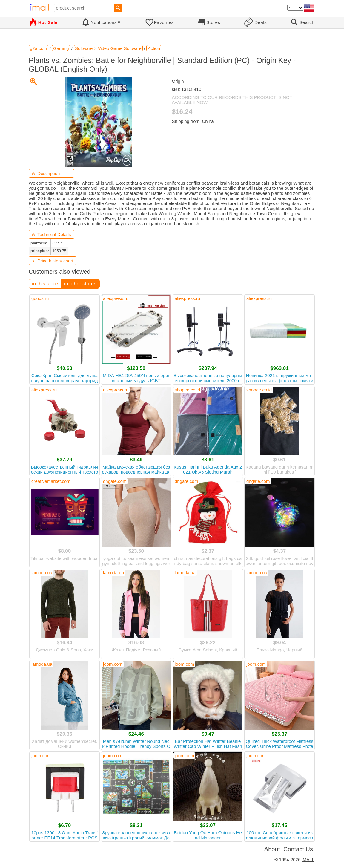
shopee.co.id (187, 390)
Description (46, 173)
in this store (45, 284)
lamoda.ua (42, 573)
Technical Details (52, 234)
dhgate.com (115, 481)
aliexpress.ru (116, 298)
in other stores (80, 284)
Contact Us (298, 849)
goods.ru (40, 298)
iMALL (308, 859)
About (272, 849)
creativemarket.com (51, 481)
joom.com (113, 664)
